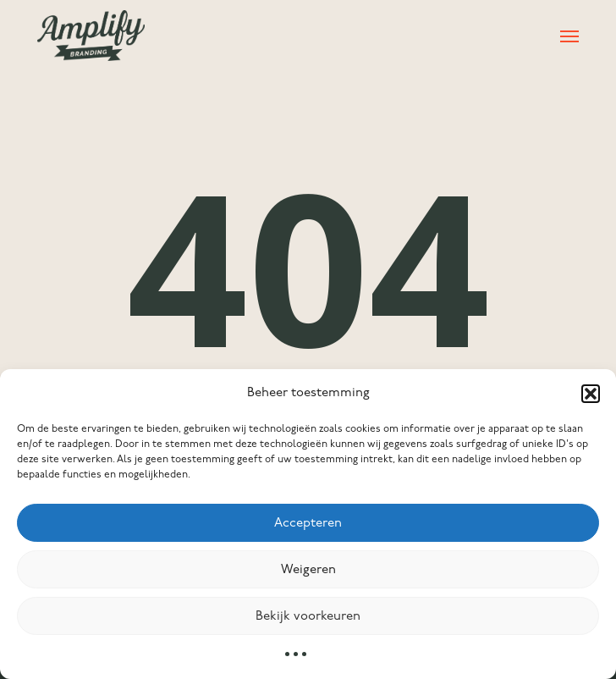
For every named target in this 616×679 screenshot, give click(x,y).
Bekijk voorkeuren (308, 616)
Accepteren (308, 523)
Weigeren (308, 570)
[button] (591, 394)
